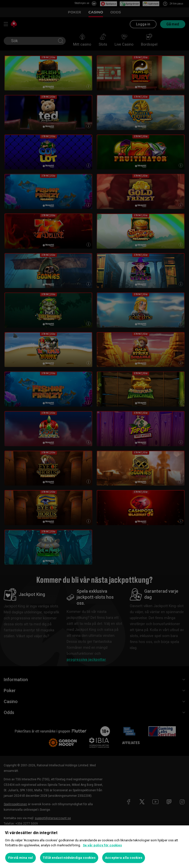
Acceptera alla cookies (124, 858)
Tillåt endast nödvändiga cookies (69, 858)
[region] (94, 847)
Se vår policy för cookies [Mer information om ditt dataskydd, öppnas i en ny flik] (102, 845)
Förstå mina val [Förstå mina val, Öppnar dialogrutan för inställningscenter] (21, 858)
